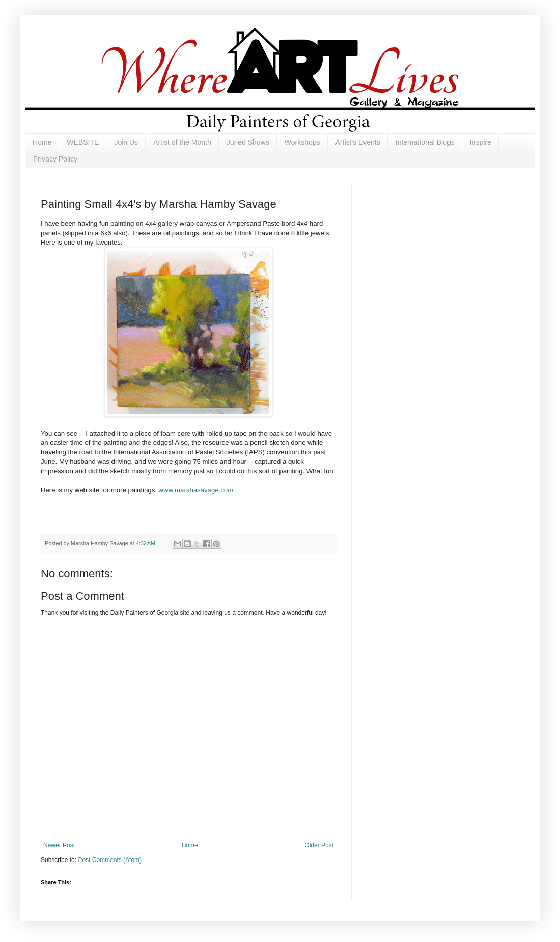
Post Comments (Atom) (110, 860)
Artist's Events (358, 142)
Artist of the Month (182, 142)
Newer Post (59, 845)
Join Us (126, 142)
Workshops (302, 142)
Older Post (319, 845)
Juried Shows (248, 142)
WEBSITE (83, 142)
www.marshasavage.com (196, 490)
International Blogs (425, 142)
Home (42, 142)
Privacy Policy (55, 159)
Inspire (481, 142)
